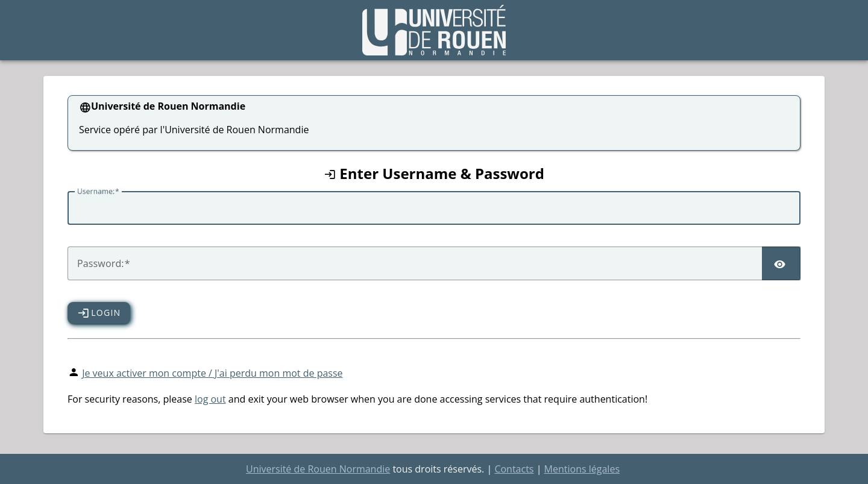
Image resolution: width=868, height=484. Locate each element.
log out (210, 399)
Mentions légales (582, 469)
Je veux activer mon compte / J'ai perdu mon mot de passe (212, 373)
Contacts (514, 469)
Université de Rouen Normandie (318, 469)
